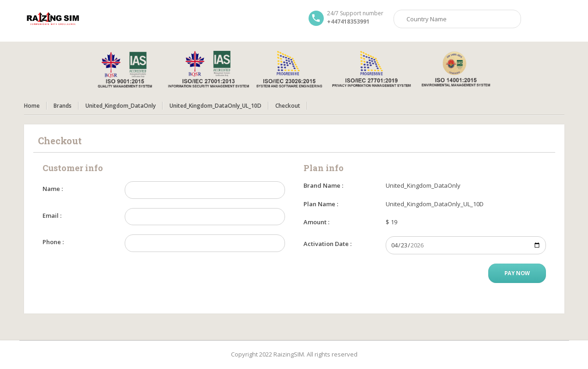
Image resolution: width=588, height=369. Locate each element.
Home (32, 106)
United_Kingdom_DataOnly (121, 106)
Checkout (288, 106)
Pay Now (517, 273)
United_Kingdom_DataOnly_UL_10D (215, 106)
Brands (63, 106)
